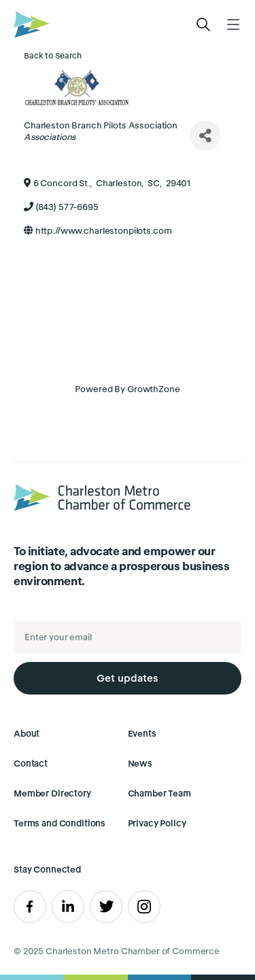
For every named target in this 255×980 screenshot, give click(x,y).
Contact (31, 764)
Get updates (127, 678)
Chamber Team (159, 793)
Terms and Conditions (60, 823)
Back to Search (53, 55)
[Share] (205, 136)
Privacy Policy (157, 823)
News (140, 764)
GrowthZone (154, 389)
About (27, 734)
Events (142, 734)
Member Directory (52, 793)
